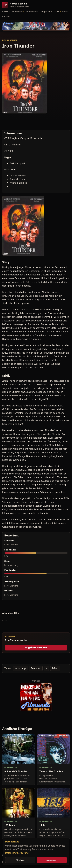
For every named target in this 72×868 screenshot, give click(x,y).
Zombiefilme (32, 12)
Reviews (6, 12)
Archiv (56, 12)
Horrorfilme (17, 12)
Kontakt (6, 16)
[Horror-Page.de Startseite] (17, 5)
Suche (65, 12)
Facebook (36, 668)
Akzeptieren (52, 860)
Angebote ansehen (36, 647)
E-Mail (55, 668)
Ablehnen (20, 860)
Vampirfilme (46, 12)
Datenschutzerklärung (17, 853)
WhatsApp (20, 668)
